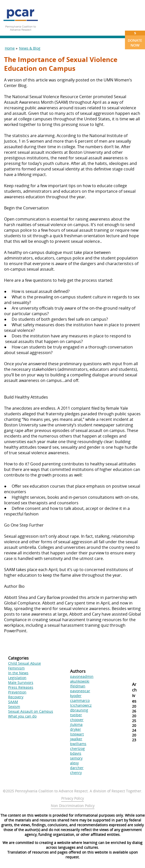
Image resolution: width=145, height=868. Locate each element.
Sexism (14, 707)
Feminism (16, 668)
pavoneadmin (82, 676)
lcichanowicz (81, 705)
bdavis (76, 753)
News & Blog (30, 48)
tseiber (76, 715)
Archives (134, 693)
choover (77, 720)
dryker (76, 729)
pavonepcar (80, 691)
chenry (76, 773)
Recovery (16, 697)
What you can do (22, 716)
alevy (74, 763)
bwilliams (78, 744)
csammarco (80, 700)
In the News (18, 673)
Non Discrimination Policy (73, 806)
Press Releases (21, 687)
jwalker (76, 739)
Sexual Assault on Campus (31, 711)
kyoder (76, 696)
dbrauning (79, 710)
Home (10, 48)
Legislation (17, 678)
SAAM (13, 702)
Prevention (17, 692)
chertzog (77, 748)
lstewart (77, 734)
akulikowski (80, 681)
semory (76, 758)
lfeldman (78, 686)
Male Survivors (21, 682)
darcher (77, 768)
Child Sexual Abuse (25, 663)
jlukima (76, 724)
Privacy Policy (72, 798)
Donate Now (135, 39)
